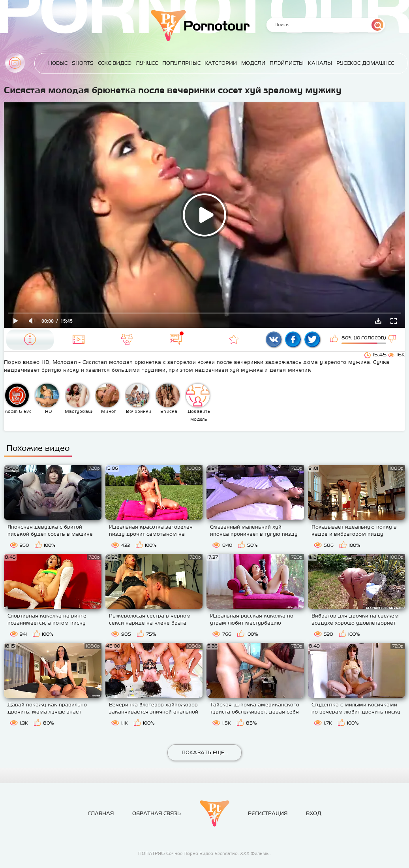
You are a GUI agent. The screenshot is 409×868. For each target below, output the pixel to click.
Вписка (168, 399)
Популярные (181, 63)
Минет (107, 399)
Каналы (320, 63)
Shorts (83, 63)
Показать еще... (205, 752)
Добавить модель (198, 403)
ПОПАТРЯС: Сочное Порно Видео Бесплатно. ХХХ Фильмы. (204, 853)
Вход (314, 813)
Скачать (378, 321)
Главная (15, 63)
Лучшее (147, 63)
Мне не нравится (393, 339)
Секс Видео (115, 63)
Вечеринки (138, 399)
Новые (58, 63)
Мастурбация (79, 399)
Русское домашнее (365, 63)
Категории (221, 63)
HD (47, 399)
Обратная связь (157, 813)
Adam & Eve (18, 399)
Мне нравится (335, 339)
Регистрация (268, 813)
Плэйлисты (287, 63)
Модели (253, 63)
